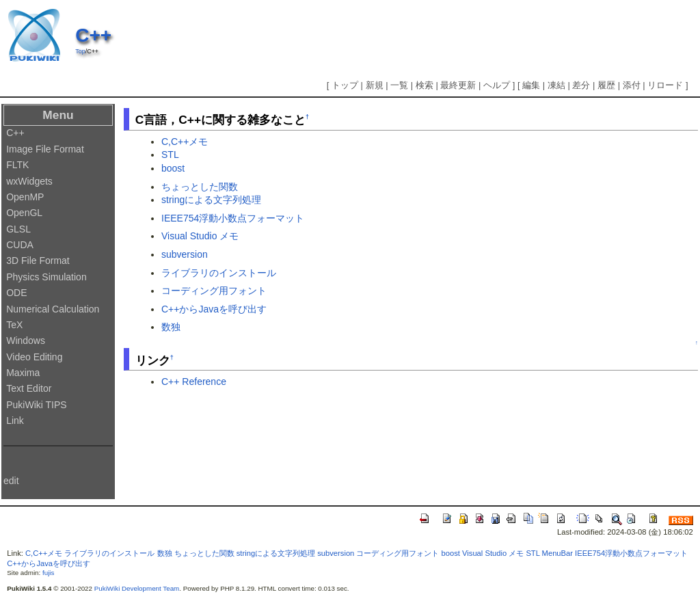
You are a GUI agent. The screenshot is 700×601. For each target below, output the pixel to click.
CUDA (20, 245)
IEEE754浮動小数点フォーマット (233, 218)
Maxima (23, 373)
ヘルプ (497, 85)
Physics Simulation (46, 277)
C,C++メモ (185, 142)
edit (11, 481)
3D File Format (38, 261)
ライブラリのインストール (219, 273)
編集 (531, 85)
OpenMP (25, 197)
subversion (185, 254)
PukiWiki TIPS (36, 405)
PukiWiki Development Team (137, 588)
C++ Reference (194, 382)
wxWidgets (29, 181)
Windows (26, 340)
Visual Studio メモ (200, 236)
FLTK (17, 165)
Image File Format (45, 149)
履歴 (606, 85)
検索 (425, 85)
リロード (665, 85)
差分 (581, 85)
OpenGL (24, 213)
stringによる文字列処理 (211, 200)
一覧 (399, 85)
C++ (93, 35)
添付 (632, 85)
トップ (345, 85)
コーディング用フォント (214, 291)
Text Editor (29, 388)
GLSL (18, 229)
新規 (375, 85)
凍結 (556, 85)
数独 (171, 327)
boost (173, 168)
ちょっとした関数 (200, 187)
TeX (14, 325)
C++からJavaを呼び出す (214, 309)
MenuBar (557, 553)
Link (15, 420)
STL (170, 155)
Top (80, 51)
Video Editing (34, 357)
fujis (48, 573)
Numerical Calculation (53, 309)
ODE (16, 293)
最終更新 (458, 85)
